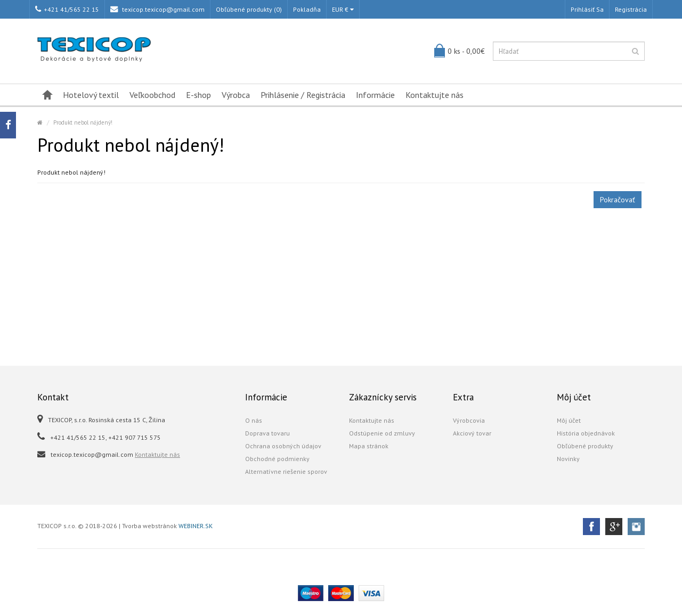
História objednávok (586, 433)
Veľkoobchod (152, 95)
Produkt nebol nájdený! (83, 122)
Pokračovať (618, 200)
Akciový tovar (472, 433)
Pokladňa (307, 9)
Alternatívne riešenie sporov (286, 471)
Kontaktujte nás (435, 95)
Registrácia (631, 9)
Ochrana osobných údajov (283, 446)
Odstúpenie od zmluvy (382, 433)
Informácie (375, 95)
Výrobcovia (469, 420)
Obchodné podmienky (277, 459)
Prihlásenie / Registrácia (303, 95)
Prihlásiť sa (587, 9)
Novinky (568, 459)
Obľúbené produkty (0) (249, 9)
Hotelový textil (91, 95)
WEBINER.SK (196, 526)
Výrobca (236, 95)
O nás (254, 420)
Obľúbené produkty (585, 446)
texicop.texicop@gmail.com (157, 9)
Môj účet (569, 420)
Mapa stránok (369, 446)
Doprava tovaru (267, 433)
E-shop (198, 95)
